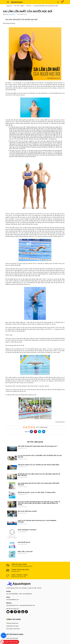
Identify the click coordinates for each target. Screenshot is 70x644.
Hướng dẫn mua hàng (12, 608)
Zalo (3, 635)
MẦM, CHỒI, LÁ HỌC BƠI (25, 536)
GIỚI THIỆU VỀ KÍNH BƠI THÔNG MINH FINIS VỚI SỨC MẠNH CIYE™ (38, 446)
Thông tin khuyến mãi (12, 605)
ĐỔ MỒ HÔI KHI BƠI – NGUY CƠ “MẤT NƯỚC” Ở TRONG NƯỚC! (37, 492)
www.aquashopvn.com (12, 587)
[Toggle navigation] (8, 2)
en (58, 2)
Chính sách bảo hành (12, 620)
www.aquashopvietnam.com (27, 587)
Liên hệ (8, 625)
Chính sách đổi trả (11, 623)
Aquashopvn (12, 14)
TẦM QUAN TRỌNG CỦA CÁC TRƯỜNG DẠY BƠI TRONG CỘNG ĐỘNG (39, 465)
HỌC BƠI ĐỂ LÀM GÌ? (24, 529)
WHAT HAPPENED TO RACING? (27, 523)
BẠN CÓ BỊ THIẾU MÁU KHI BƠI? (27, 508)
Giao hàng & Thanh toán (13, 610)
